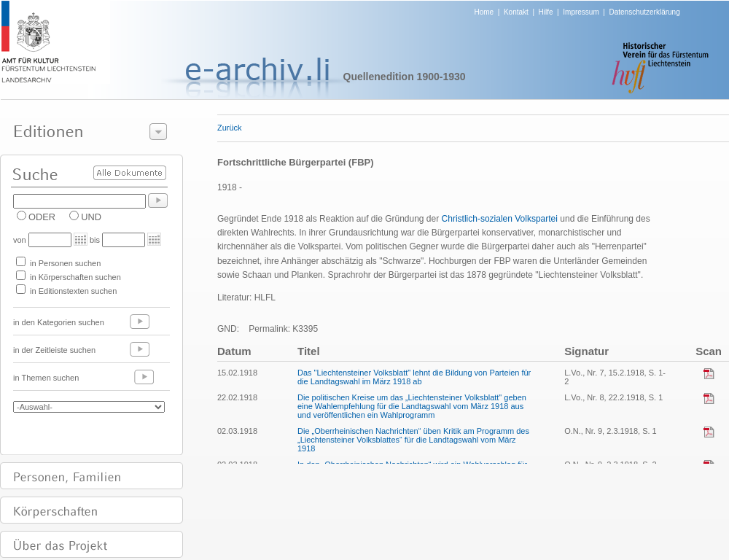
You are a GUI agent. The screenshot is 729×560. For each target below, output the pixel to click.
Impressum (581, 12)
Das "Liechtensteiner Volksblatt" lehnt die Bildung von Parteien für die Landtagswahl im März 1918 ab (414, 377)
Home (484, 12)
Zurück (230, 128)
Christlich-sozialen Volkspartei (500, 219)
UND (91, 217)
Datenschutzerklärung (644, 12)
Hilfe (546, 12)
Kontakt (516, 12)
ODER (42, 217)
